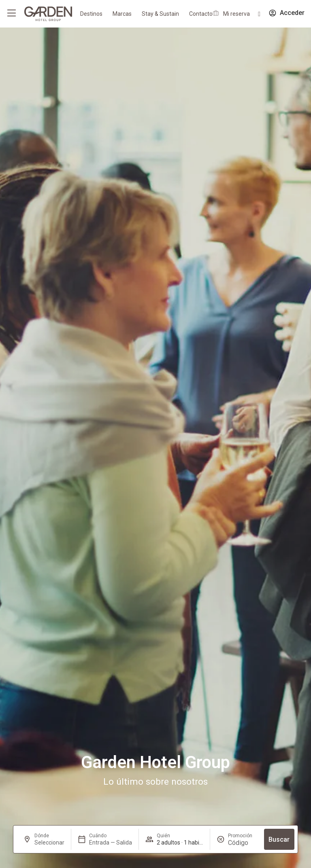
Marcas (122, 14)
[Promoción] (243, 843)
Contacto (201, 14)
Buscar (279, 839)
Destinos (91, 14)
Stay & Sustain (160, 14)
